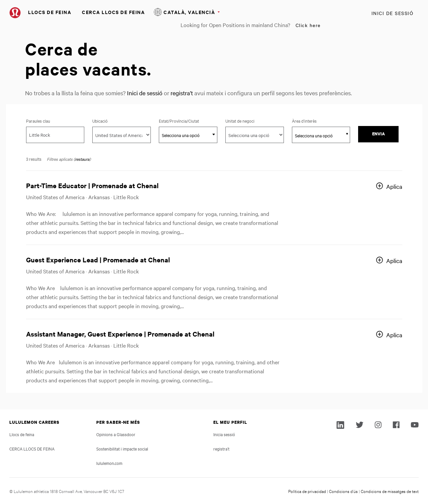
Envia (379, 134)
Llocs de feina (50, 12)
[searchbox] (317, 135)
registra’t (182, 93)
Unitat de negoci (240, 121)
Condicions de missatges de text (390, 491)
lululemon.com (109, 463)
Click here (308, 25)
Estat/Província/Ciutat (188, 121)
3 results (34, 159)
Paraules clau (38, 121)
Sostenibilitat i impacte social (122, 449)
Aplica (394, 186)
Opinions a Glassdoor (116, 434)
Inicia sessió (224, 434)
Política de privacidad (307, 491)
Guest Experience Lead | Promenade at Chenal (98, 260)
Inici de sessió (393, 13)
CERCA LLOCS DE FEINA (113, 12)
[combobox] (188, 135)
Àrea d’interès (304, 121)
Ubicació (100, 121)
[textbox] (188, 135)
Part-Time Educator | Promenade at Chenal (92, 185)
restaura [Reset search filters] (82, 159)
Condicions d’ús (343, 491)
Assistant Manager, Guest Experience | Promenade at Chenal (120, 334)
